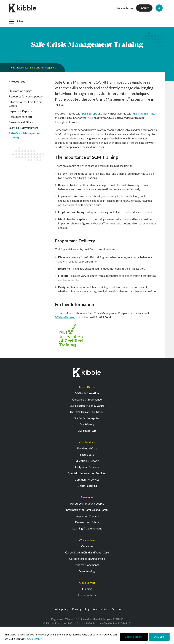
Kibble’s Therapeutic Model (87, 412)
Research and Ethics (21, 122)
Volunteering (87, 571)
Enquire (144, 8)
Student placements (87, 565)
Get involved (87, 583)
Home (12, 67)
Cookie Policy (35, 639)
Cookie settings (134, 637)
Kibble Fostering (87, 486)
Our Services (87, 442)
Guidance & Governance (87, 399)
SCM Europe (89, 113)
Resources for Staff (20, 117)
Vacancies (87, 546)
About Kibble (87, 387)
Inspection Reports (20, 111)
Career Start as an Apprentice (87, 559)
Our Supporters (87, 430)
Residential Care (87, 448)
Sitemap (117, 609)
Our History (87, 424)
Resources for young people (26, 96)
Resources (23, 67)
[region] (87, 636)
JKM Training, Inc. (144, 113)
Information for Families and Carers (26, 104)
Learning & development (23, 128)
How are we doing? (20, 91)
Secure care (87, 454)
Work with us (87, 540)
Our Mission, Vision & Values (87, 406)
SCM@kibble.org (66, 317)
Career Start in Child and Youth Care (87, 552)
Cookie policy (60, 609)
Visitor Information (87, 393)
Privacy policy (81, 609)
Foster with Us (87, 595)
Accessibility (101, 609)
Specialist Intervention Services (87, 473)
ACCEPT (159, 637)
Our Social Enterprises (87, 418)
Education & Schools (87, 461)
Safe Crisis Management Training (25, 135)
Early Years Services (87, 467)
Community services (87, 479)
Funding (87, 589)
